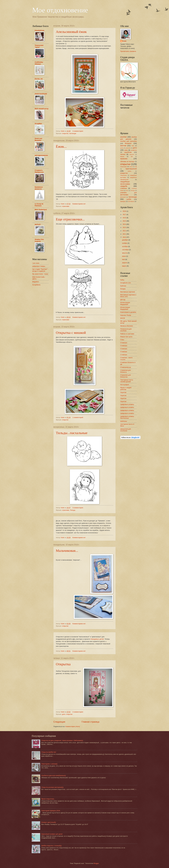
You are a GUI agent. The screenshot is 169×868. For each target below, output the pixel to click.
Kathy (122, 280)
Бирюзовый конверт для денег (52, 834)
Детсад (123, 300)
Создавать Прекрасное (39, 171)
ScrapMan (38, 124)
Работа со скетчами (127, 334)
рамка (130, 171)
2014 (125, 224)
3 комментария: (78, 508)
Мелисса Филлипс (127, 326)
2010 (125, 237)
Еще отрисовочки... (70, 219)
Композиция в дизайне (128, 312)
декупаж (128, 148)
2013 (125, 227)
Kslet (124, 41)
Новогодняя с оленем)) (49, 764)
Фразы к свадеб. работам (126, 388)
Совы (122, 340)
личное (123, 154)
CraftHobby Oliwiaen (39, 63)
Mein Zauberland (41, 210)
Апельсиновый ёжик (71, 32)
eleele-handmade (41, 94)
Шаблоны (124, 421)
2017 (125, 215)
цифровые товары (39, 266)
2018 (125, 211)
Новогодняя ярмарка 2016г (51, 811)
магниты (132, 154)
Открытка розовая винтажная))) (52, 787)
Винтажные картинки (128, 292)
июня (124, 256)
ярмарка (123, 201)
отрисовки (66, 206)
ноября (125, 243)
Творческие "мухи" (39, 46)
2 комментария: (78, 712)
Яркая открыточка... (48, 799)
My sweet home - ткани (40, 274)
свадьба (124, 186)
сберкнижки (124, 175)
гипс (133, 146)
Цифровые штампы (127, 404)
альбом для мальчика (129, 141)
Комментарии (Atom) (73, 726)
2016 (125, 218)
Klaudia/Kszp (39, 30)
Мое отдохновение (60, 10)
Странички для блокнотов (126, 376)
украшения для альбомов (126, 430)
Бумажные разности (39, 188)
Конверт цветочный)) (49, 822)
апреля (125, 263)
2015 (125, 221)
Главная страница (90, 722)
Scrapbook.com (126, 283)
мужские (124, 159)
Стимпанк (124, 343)
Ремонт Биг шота (126, 337)
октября (125, 246)
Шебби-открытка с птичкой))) (51, 846)
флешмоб (123, 197)
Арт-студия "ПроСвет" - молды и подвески (40, 270)
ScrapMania (36, 285)
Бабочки (123, 286)
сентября (126, 250)
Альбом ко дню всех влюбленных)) (54, 775)
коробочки (128, 152)
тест (127, 191)
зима (126, 150)
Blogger (96, 863)
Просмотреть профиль (128, 51)
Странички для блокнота (126, 371)
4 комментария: (78, 131)
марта (124, 266)
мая (124, 259)
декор (122, 148)
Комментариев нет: (79, 204)
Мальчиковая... (67, 551)
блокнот (128, 143)
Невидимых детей (97, 639)
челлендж (73, 133)
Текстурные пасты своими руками (127, 381)
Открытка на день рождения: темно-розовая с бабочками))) (62, 740)
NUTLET (38, 224)
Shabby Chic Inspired (39, 240)
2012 (125, 231)
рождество (124, 173)
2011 (125, 234)
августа (125, 253)
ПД (136, 167)
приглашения (131, 169)
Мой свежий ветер (42, 109)
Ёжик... (61, 146)
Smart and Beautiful (38, 139)
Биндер (123, 289)
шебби (129, 199)
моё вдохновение (41, 155)
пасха (131, 167)
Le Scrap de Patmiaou (39, 205)
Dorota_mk (39, 79)
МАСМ (123, 318)
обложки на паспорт (127, 162)
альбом (123, 137)
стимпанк (124, 188)
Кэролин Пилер (126, 315)
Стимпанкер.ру (126, 367)
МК (132, 157)
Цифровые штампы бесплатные (127, 417)
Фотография (125, 385)
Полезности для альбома (126, 330)
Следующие (59, 722)
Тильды (73, 510)
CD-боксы (131, 201)
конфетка (134, 150)
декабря (125, 240)
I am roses (36, 263)
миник (122, 157)
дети (64, 714)
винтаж (123, 146)
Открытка (63, 664)
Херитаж (123, 392)
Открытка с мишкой (71, 333)
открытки (65, 133)
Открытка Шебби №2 (49, 752)
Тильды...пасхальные (72, 433)
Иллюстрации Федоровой (125, 303)
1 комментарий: (78, 417)
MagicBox (36, 282)
